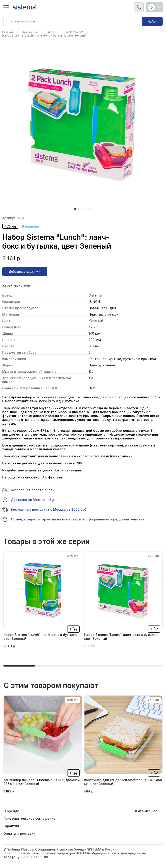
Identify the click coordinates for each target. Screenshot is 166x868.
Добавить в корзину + (25, 272)
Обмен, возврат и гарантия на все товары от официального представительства (73, 519)
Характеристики (16, 285)
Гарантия (11, 826)
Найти (153, 21)
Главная (8, 32)
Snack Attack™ (73, 32)
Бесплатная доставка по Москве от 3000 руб (44, 510)
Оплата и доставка (19, 833)
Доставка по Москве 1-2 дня (30, 500)
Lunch (51, 32)
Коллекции (30, 32)
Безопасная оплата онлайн (29, 490)
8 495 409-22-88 (149, 811)
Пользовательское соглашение (29, 818)
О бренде (11, 811)
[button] (75, 209)
